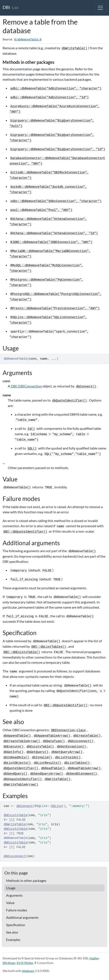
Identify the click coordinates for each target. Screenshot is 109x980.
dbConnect (25, 806)
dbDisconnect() (81, 741)
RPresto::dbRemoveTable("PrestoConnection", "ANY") (55, 308)
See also (12, 932)
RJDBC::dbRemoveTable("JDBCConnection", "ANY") (51, 242)
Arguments (14, 895)
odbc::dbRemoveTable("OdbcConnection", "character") (56, 201)
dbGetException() (71, 747)
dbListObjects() (17, 763)
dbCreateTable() (87, 736)
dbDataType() (54, 741)
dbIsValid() (42, 758)
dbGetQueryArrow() (67, 752)
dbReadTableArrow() (84, 768)
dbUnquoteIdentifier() (23, 779)
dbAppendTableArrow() (52, 736)
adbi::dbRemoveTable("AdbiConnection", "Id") (50, 97)
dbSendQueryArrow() (46, 774)
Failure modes (17, 910)
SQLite (57, 806)
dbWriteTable (15, 824)
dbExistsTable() (40, 747)
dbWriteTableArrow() (21, 785)
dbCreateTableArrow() (22, 741)
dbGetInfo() (13, 752)
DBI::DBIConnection (26, 386)
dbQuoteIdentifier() (70, 401)
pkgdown (28, 971)
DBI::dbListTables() (49, 647)
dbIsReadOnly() (16, 758)
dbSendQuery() (15, 774)
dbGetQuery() (37, 752)
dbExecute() (13, 747)
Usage (11, 888)
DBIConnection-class (68, 730)
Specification (16, 925)
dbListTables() (77, 763)
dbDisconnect (15, 856)
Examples (13, 940)
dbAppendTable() (17, 736)
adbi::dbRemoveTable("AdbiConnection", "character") (56, 89)
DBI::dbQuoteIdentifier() (25, 532)
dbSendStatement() (81, 774)
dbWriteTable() (75, 48)
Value (10, 903)
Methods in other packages (26, 880)
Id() (31, 429)
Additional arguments (22, 917)
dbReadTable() (53, 768)
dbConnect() (86, 387)
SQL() (32, 449)
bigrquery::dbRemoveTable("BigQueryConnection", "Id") (58, 149)
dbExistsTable (15, 815)
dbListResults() (47, 763)
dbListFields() (68, 758)
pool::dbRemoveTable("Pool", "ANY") (41, 210)
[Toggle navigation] (100, 8)
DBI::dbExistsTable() (22, 652)
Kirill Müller (25, 963)
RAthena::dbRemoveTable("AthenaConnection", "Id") (54, 233)
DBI (6, 7)
